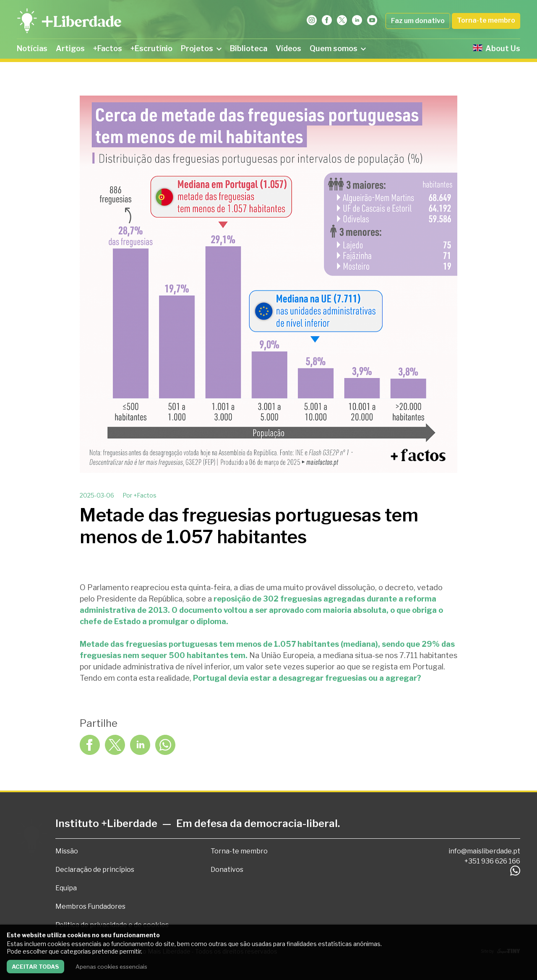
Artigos (70, 48)
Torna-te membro (486, 20)
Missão (67, 851)
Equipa (66, 888)
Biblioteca (249, 48)
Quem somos (338, 48)
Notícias (32, 48)
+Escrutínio (151, 48)
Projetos (201, 48)
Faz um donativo (418, 21)
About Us (497, 48)
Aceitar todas (35, 967)
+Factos (108, 48)
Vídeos (288, 48)
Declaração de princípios (95, 870)
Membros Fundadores (90, 906)
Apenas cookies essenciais (111, 967)
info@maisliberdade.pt (484, 851)
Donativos (227, 870)
